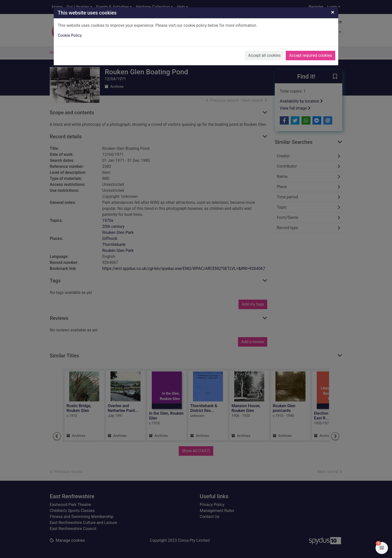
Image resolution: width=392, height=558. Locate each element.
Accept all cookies (264, 55)
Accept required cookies (310, 55)
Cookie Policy (70, 35)
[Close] (333, 12)
